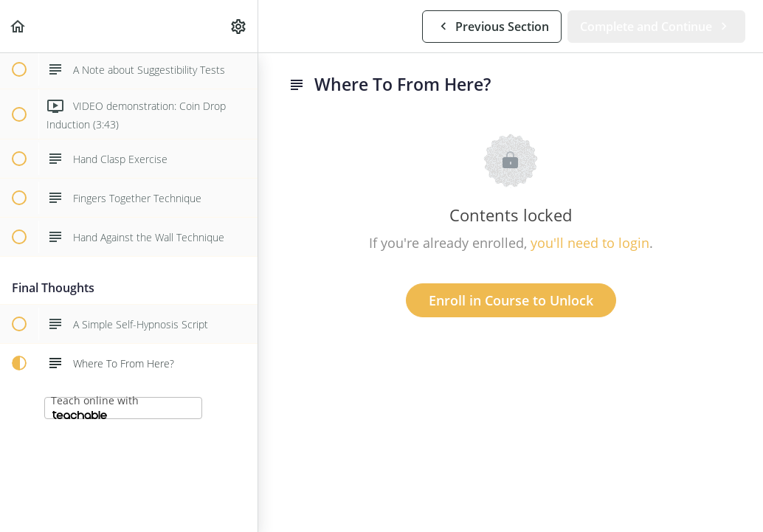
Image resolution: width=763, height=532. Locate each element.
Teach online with (95, 406)
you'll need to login (590, 243)
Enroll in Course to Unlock (511, 300)
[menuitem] (239, 26)
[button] (18, 26)
